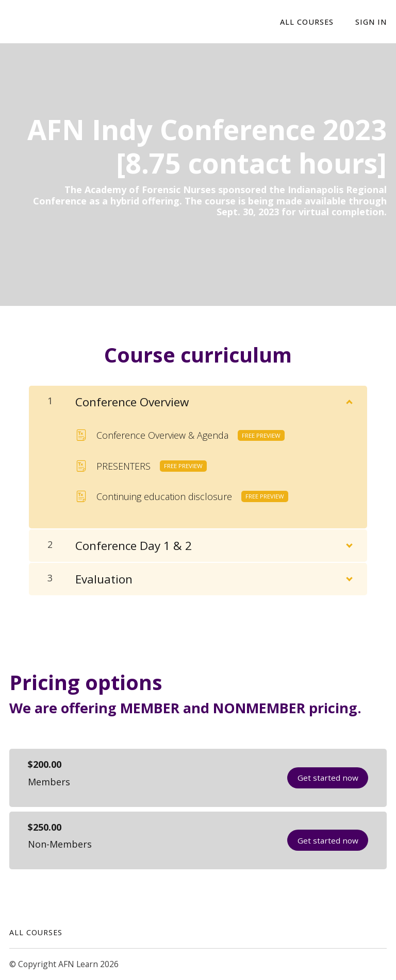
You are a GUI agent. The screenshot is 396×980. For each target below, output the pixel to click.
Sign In (371, 22)
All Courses (36, 932)
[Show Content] (349, 400)
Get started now (327, 778)
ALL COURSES (307, 22)
